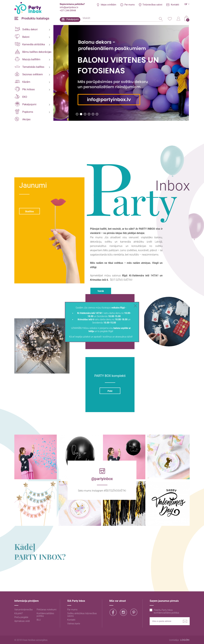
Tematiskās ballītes (30, 67)
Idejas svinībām (108, 5)
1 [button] (77, 114)
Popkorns (24, 111)
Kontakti (175, 5)
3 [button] (85, 114)
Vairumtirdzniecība (23, 610)
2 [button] (81, 114)
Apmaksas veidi (22, 621)
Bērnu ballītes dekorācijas (33, 52)
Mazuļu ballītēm (28, 59)
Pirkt (110, 391)
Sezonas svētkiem (29, 74)
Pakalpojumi (73, 19)
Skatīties (29, 211)
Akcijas (23, 119)
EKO (21, 96)
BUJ (39, 620)
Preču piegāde (21, 617)
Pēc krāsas (25, 89)
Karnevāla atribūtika (30, 44)
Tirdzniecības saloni (152, 5)
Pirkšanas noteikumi (47, 610)
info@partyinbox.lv (69, 7)
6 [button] (97, 114)
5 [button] (93, 114)
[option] (68, 73)
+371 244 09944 (68, 11)
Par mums (130, 5)
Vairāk (101, 291)
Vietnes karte (74, 624)
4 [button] (89, 114)
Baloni (22, 37)
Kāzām (22, 82)
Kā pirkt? (19, 613)
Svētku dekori (26, 29)
